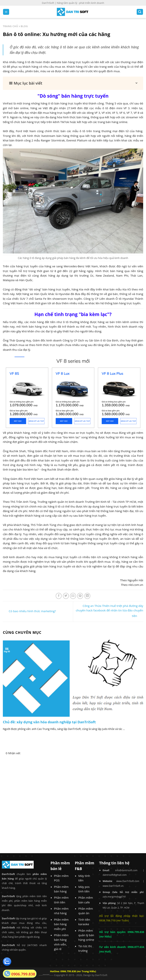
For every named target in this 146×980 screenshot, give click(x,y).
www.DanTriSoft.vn (113, 886)
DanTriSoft (101, 975)
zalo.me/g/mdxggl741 (114, 897)
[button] (73, 83)
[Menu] (6, 12)
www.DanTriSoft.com (128, 881)
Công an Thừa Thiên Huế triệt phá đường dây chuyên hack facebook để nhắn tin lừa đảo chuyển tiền (109, 611)
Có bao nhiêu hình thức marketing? (29, 611)
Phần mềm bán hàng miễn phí (61, 924)
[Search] (140, 12)
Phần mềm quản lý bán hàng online (86, 935)
